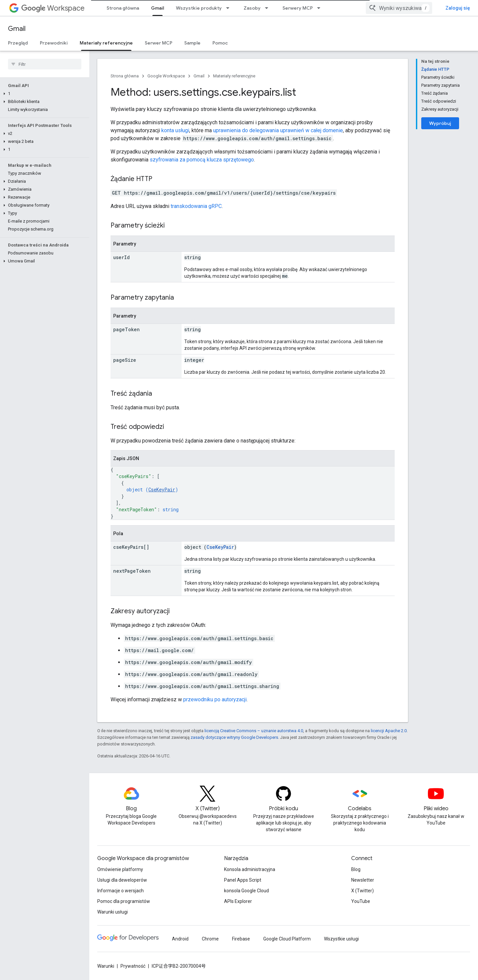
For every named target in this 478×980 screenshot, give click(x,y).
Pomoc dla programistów (124, 901)
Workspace (53, 8)
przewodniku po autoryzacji (215, 699)
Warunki (106, 966)
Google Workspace (166, 76)
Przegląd (18, 43)
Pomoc (220, 43)
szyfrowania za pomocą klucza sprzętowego (202, 160)
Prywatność (133, 966)
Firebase (241, 939)
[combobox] (399, 8)
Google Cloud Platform (287, 939)
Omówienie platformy (120, 869)
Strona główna (123, 8)
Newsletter (363, 880)
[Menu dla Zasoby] (269, 8)
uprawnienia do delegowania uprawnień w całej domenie (278, 130)
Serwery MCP (298, 8)
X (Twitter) (362, 891)
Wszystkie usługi (341, 939)
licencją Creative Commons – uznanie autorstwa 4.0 (254, 731)
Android (180, 939)
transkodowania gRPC (196, 206)
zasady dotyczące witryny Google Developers (234, 737)
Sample (192, 43)
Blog (356, 869)
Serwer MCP (159, 43)
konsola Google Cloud (246, 891)
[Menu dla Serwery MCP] (321, 8)
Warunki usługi (113, 912)
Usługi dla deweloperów (122, 880)
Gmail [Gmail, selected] (158, 8)
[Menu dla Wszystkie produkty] (230, 8)
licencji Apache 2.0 (389, 731)
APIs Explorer (238, 901)
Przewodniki (54, 43)
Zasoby (252, 8)
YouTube (361, 901)
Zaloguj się (458, 8)
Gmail (17, 29)
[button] (43, 94)
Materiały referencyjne (234, 76)
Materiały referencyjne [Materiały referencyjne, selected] (106, 43)
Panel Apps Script (243, 880)
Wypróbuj (440, 123)
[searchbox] (45, 64)
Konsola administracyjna (250, 869)
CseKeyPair (162, 490)
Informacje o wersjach (120, 891)
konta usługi (175, 130)
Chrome (210, 939)
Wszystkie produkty (199, 8)
